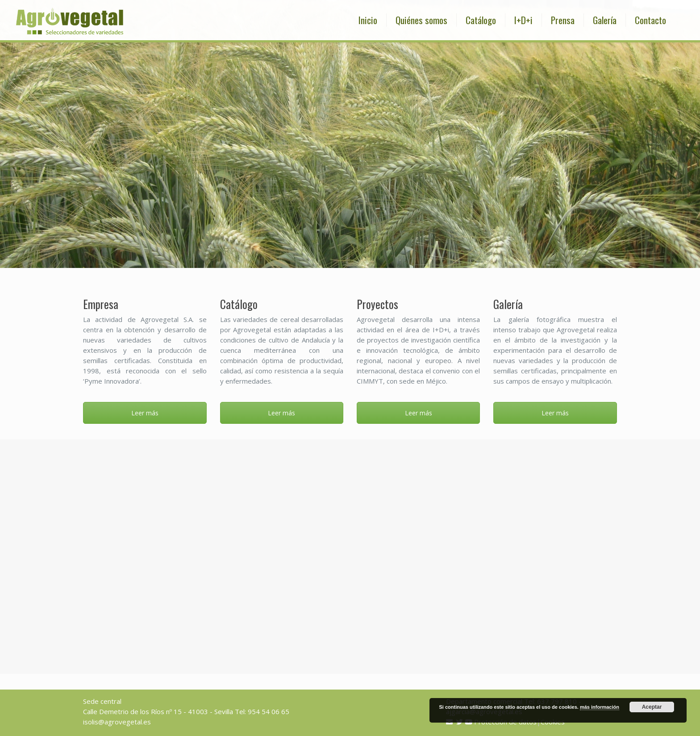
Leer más (145, 413)
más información (600, 707)
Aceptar (652, 707)
